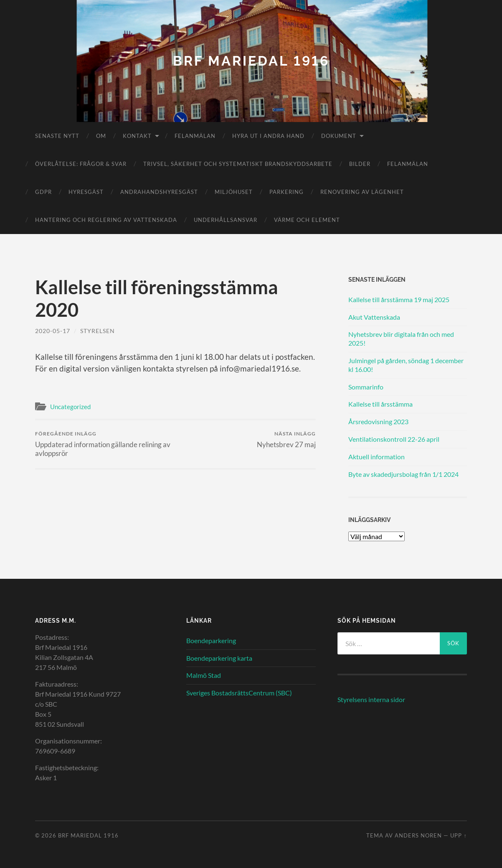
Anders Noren (418, 835)
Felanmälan (195, 136)
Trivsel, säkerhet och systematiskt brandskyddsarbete (238, 164)
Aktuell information (376, 457)
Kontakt (137, 136)
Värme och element (307, 220)
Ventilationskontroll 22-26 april (394, 439)
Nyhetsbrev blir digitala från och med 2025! (401, 339)
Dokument (339, 136)
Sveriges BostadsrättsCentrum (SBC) (239, 693)
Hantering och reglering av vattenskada (106, 220)
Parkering (286, 192)
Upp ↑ (458, 835)
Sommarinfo (366, 387)
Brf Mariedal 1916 (251, 61)
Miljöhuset (234, 192)
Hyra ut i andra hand (268, 136)
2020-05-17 (53, 331)
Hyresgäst (86, 192)
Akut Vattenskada (374, 317)
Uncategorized (70, 407)
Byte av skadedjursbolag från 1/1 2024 (403, 474)
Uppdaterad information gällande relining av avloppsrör (104, 444)
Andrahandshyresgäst (159, 192)
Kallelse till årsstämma (380, 404)
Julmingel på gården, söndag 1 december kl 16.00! (406, 365)
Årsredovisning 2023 (378, 421)
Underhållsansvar (226, 220)
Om (101, 136)
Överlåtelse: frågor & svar (81, 164)
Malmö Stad (204, 675)
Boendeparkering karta (219, 658)
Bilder (360, 164)
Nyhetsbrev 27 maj (286, 439)
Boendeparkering (211, 640)
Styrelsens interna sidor (371, 699)
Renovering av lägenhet (362, 192)
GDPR (43, 192)
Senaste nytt (57, 136)
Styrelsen (98, 331)
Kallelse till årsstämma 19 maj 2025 (399, 299)
